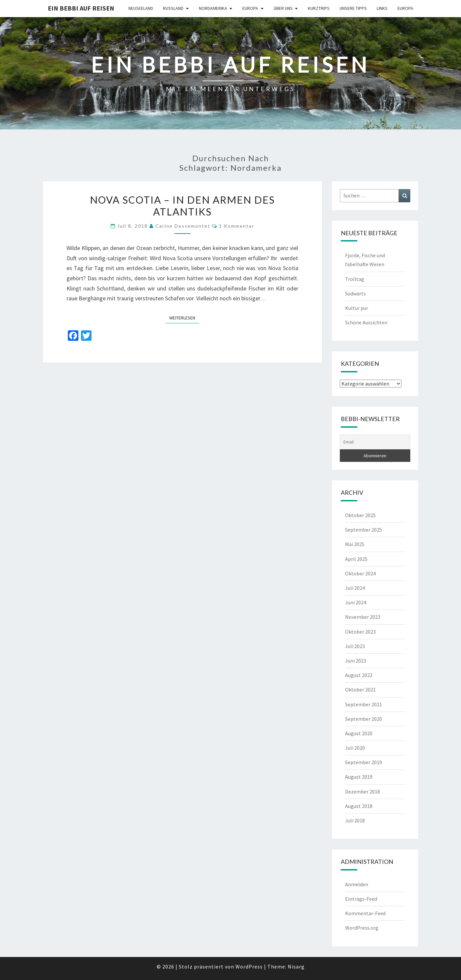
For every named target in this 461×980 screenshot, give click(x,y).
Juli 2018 (355, 820)
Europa (250, 8)
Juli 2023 (355, 646)
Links (382, 8)
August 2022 (359, 675)
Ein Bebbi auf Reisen (81, 8)
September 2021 (364, 704)
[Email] (375, 442)
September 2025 (364, 530)
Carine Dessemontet (183, 226)
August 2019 (359, 777)
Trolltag (355, 279)
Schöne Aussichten (366, 322)
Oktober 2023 (360, 632)
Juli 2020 (355, 748)
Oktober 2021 (360, 690)
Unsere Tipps (353, 8)
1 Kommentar (237, 226)
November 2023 (363, 617)
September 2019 (364, 762)
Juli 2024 (355, 588)
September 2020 (364, 719)
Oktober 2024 (360, 573)
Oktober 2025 (360, 515)
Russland (173, 8)
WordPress (249, 967)
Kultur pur (357, 308)
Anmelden (357, 884)
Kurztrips (319, 8)
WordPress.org (362, 928)
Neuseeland (141, 8)
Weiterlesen (184, 317)
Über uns (283, 8)
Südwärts (355, 293)
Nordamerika (213, 8)
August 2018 (359, 806)
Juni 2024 (356, 602)
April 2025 (356, 559)
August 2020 (359, 733)
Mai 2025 (355, 544)
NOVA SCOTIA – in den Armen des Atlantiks (182, 206)
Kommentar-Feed (365, 913)
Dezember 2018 (363, 792)
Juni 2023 (356, 661)
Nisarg (296, 967)
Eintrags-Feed (361, 899)
